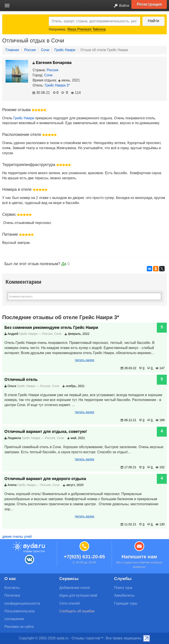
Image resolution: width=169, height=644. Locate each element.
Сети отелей (70, 603)
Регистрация (149, 4)
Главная (12, 50)
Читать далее (84, 360)
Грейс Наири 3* (57, 85)
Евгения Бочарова (52, 63)
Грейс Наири (65, 50)
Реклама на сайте (19, 627)
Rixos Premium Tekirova (87, 29)
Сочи (45, 50)
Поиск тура (123, 588)
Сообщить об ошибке (77, 611)
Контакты (12, 588)
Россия (30, 50)
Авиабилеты (124, 595)
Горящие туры (126, 603)
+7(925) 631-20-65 (84, 557)
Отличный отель (21, 380)
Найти (153, 21)
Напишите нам (139, 557)
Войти (120, 6)
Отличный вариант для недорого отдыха (45, 479)
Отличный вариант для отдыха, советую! (46, 432)
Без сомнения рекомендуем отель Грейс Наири (51, 328)
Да (64, 264)
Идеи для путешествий (78, 595)
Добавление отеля (75, 588)
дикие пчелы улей (17, 537)
